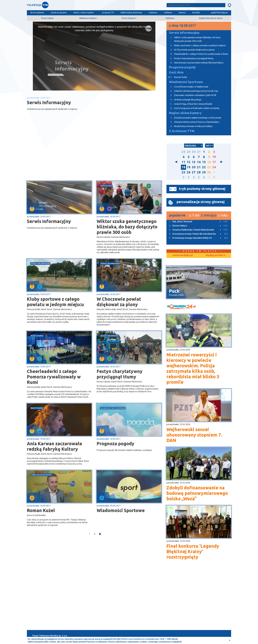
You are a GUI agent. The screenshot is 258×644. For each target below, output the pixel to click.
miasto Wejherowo (110, 336)
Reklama (170, 18)
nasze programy (59, 13)
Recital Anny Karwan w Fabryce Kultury (190, 126)
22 (204, 167)
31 (199, 152)
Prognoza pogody (115, 444)
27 (194, 172)
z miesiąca (209, 215)
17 (214, 162)
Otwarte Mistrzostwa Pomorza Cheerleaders (193, 122)
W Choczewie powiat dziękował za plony (119, 302)
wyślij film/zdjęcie (219, 13)
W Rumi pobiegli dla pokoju (184, 100)
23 (209, 167)
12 (189, 162)
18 (183, 167)
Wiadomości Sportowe (121, 510)
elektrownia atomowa (131, 13)
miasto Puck (106, 186)
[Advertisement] (61, 153)
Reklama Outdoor (88, 18)
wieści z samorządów (83, 13)
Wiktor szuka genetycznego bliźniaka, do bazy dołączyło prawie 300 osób (127, 227)
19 (189, 167)
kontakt (196, 13)
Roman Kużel (41, 510)
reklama (168, 13)
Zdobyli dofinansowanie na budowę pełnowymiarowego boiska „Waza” (197, 493)
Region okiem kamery (185, 113)
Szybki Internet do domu (211, 18)
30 (194, 152)
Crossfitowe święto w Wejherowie (187, 87)
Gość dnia (176, 72)
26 (189, 172)
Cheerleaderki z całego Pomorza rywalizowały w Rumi (54, 377)
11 (183, 162)
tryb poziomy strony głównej (202, 189)
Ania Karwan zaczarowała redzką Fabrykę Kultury (54, 446)
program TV (108, 13)
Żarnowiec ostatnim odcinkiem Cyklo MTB (191, 95)
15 (204, 162)
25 (183, 172)
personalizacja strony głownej (201, 202)
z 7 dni (194, 215)
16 (209, 162)
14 (199, 162)
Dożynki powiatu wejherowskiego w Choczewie (194, 118)
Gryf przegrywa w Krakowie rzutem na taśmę (193, 108)
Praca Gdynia (47, 18)
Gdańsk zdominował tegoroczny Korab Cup (192, 91)
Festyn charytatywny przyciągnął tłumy (120, 374)
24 (214, 167)
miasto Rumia (37, 336)
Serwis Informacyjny (49, 221)
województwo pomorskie (113, 408)
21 (199, 167)
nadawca (153, 13)
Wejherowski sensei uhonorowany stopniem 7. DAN (194, 435)
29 (189, 152)
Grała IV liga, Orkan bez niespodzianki (189, 104)
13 (194, 162)
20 (194, 167)
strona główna (37, 13)
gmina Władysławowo (41, 475)
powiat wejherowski (40, 263)
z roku (223, 215)
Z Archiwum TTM (182, 131)
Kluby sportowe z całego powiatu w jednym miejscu (55, 302)
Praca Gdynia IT (129, 18)
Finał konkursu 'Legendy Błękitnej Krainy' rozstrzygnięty (193, 551)
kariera (182, 13)
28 (183, 152)
